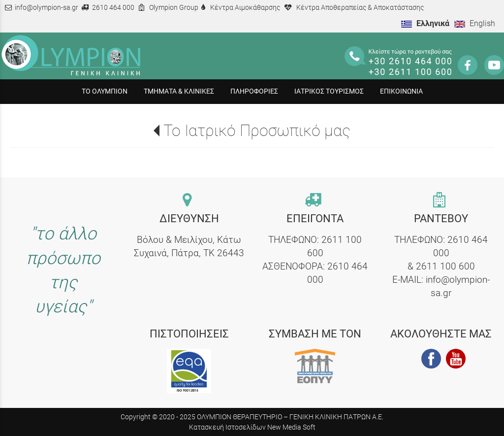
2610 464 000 (113, 8)
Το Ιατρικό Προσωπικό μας (257, 131)
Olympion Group (174, 8)
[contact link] (189, 201)
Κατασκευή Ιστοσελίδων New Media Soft (252, 427)
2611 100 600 (445, 266)
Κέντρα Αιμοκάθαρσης (245, 8)
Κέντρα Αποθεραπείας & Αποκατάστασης (360, 8)
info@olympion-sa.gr (47, 8)
